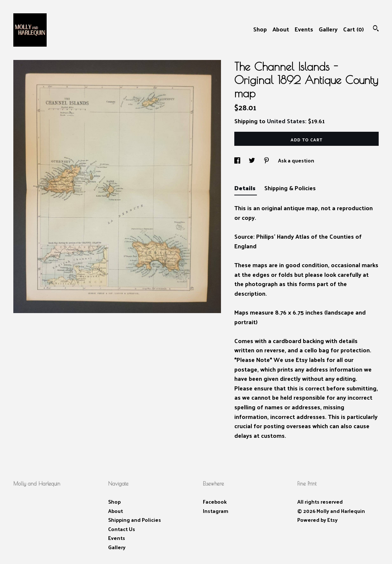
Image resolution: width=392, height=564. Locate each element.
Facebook (215, 502)
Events (304, 29)
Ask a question (296, 160)
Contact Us (122, 529)
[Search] (376, 29)
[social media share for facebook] (238, 160)
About (281, 29)
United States (286, 121)
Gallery (328, 29)
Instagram (216, 511)
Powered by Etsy (317, 520)
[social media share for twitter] (252, 160)
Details (246, 188)
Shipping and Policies (135, 520)
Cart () (354, 29)
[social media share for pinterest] (267, 160)
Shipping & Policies (290, 188)
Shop (260, 29)
